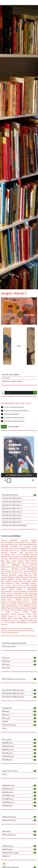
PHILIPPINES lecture (19, 796)
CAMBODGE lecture (19, 785)
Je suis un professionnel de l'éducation (15, 411)
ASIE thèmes (19, 661)
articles (4, 728)
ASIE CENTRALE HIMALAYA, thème (19, 697)
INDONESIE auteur (19, 750)
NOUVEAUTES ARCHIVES (19, 495)
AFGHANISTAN (19, 708)
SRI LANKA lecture (19, 799)
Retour (19, 346)
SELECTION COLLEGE (9, 647)
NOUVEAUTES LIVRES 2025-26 (12, 522)
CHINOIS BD (6, 856)
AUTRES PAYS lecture (19, 725)
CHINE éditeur (19, 831)
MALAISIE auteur (19, 753)
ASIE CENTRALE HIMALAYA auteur (19, 690)
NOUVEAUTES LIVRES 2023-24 (12, 515)
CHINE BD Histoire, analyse (19, 853)
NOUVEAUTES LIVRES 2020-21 (12, 505)
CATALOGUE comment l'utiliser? (12, 381)
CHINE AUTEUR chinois (19, 817)
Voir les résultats (14, 427)
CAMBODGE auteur (19, 746)
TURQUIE (19, 722)
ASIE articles (6, 668)
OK (35, 393)
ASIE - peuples (19, 740)
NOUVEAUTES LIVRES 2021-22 (12, 509)
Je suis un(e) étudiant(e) (10, 414)
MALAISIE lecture (19, 792)
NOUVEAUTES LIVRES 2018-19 (12, 498)
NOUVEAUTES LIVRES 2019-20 (12, 502)
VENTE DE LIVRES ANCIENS (11, 375)
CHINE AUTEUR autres (19, 820)
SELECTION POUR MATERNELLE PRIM (14, 643)
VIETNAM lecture (19, 806)
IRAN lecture (19, 715)
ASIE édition (19, 665)
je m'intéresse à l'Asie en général (13, 421)
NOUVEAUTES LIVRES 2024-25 (12, 519)
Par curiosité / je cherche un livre (13, 418)
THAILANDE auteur (19, 756)
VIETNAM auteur (19, 760)
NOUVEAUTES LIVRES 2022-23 (12, 512)
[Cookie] (4, 864)
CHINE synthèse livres (19, 835)
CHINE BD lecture (19, 849)
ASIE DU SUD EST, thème (19, 771)
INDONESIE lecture (19, 789)
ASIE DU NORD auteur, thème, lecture (19, 679)
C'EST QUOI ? (6, 378)
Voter (4, 427)
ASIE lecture (19, 658)
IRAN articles (19, 718)
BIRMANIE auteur (19, 743)
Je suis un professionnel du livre (12, 407)
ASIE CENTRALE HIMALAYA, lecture (19, 694)
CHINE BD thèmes (19, 846)
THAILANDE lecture (19, 802)
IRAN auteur (19, 712)
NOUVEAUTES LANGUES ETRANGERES (14, 525)
